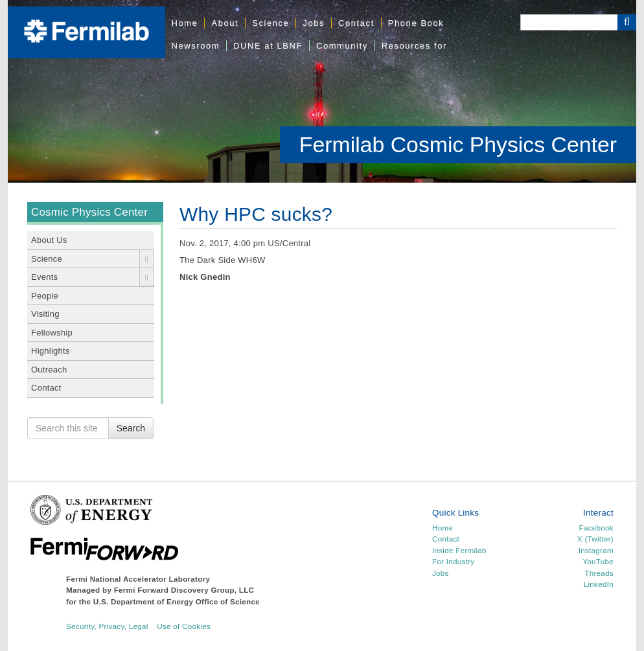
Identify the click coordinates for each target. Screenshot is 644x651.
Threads (599, 573)
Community (342, 46)
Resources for (414, 46)
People (45, 296)
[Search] (569, 22)
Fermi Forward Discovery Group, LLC (184, 590)
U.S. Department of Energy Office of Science (177, 601)
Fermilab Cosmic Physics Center (458, 144)
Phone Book (416, 23)
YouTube (598, 561)
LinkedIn (599, 584)
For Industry (453, 561)
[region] (322, 91)
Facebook (596, 528)
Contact (356, 23)
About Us (49, 240)
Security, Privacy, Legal (107, 626)
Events (44, 277)
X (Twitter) (595, 539)
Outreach (49, 370)
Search (131, 428)
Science (270, 23)
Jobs (314, 23)
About (225, 23)
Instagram (596, 550)
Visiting (45, 314)
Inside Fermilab (459, 550)
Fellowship (52, 333)
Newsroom (196, 46)
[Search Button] (627, 22)
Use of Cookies (184, 626)
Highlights (51, 351)
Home (185, 23)
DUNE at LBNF (268, 46)
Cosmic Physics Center (89, 212)
